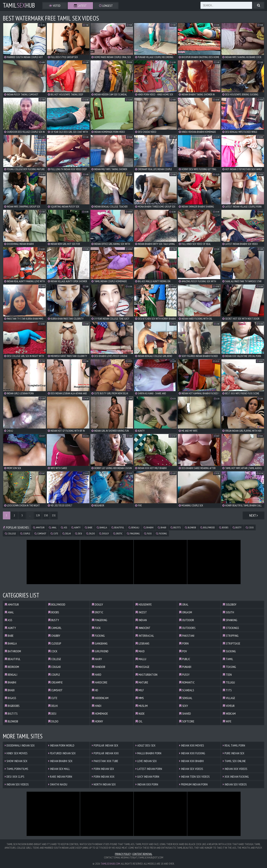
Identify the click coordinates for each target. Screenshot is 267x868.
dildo (91, 534)
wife (227, 721)
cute (54, 534)
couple (25, 534)
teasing (229, 667)
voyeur (229, 706)
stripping (231, 636)
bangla (102, 527)
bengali (134, 527)
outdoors (187, 628)
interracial (145, 636)
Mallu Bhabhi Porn (148, 753)
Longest (106, 6)
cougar (55, 667)
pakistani (187, 636)
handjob (99, 667)
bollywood (208, 527)
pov (183, 651)
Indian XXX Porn (147, 784)
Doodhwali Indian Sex (20, 745)
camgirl (55, 628)
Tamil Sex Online (234, 761)
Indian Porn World (61, 745)
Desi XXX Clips (15, 777)
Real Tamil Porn (234, 745)
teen (227, 675)
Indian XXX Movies (192, 745)
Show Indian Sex (16, 761)
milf (140, 690)
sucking (229, 651)
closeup (55, 643)
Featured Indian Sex (62, 753)
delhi (67, 534)
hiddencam (100, 698)
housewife (144, 604)
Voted (55, 6)
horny (97, 721)
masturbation (146, 675)
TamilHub (19, 5)
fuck (148, 534)
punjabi (185, 667)
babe (89, 527)
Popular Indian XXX (105, 753)
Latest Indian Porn (149, 769)
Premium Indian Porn (193, 784)
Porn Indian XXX (103, 777)
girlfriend (100, 651)
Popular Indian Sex (105, 745)
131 (54, 515)
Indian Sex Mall (59, 769)
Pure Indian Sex (234, 753)
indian (141, 620)
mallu (141, 659)
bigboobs (12, 706)
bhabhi (148, 527)
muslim (142, 706)
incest (141, 612)
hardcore (100, 682)
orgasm (186, 612)
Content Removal (142, 854)
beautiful (118, 527)
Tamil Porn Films (16, 769)
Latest (80, 6)
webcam (229, 714)
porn (184, 643)
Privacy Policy (123, 854)
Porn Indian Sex (103, 769)
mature (142, 682)
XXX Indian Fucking (236, 777)
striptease (232, 643)
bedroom (12, 667)
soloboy (230, 604)
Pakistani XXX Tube (105, 761)
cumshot (40, 534)
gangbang (100, 643)
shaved (185, 714)
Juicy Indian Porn (147, 777)
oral (184, 604)
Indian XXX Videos (235, 769)
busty (237, 527)
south (228, 612)
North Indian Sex (104, 784)
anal (53, 527)
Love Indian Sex (146, 761)
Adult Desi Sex (145, 745)
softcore (187, 721)
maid (140, 651)
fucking (161, 534)
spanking (230, 620)
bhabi (162, 527)
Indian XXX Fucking (192, 753)
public (185, 659)
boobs (224, 527)
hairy (97, 659)
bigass (10, 698)
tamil (228, 659)
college (10, 534)
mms (140, 698)
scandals (187, 690)
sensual (186, 698)
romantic (187, 682)
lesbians (142, 643)
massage (142, 667)
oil (139, 721)
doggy (104, 534)
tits (227, 690)
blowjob (190, 527)
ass (64, 527)
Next (254, 515)
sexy (184, 706)
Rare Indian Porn (60, 777)
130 (46, 515)
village (229, 698)
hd (95, 690)
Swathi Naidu (58, 784)
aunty (76, 527)
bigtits (176, 527)
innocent (143, 628)
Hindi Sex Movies (16, 753)
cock (250, 527)
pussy (184, 675)
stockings (231, 628)
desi (79, 534)
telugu (229, 682)
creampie (55, 682)
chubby (54, 636)
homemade (100, 714)
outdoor (187, 620)
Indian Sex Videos (17, 784)
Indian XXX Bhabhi (192, 761)
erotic (118, 534)
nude (140, 714)
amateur (39, 527)
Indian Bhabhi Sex (60, 761)
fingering (133, 534)
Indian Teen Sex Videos (194, 777)
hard (97, 675)
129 (38, 515)
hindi (97, 706)
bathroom (13, 651)
